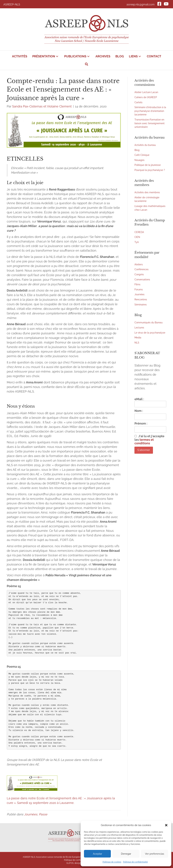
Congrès (139, 274)
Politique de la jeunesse (148, 165)
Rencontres (141, 299)
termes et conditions (144, 441)
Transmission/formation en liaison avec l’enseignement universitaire (150, 123)
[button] (166, 825)
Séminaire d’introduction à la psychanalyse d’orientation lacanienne (150, 111)
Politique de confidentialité (135, 862)
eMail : (150, 402)
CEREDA (139, 232)
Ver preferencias (155, 854)
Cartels (138, 102)
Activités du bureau (145, 145)
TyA (137, 242)
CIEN (137, 237)
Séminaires (141, 304)
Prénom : (141, 423)
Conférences (141, 269)
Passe (43, 814)
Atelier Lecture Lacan (146, 92)
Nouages (139, 160)
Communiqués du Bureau (149, 322)
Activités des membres (147, 192)
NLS (137, 343)
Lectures (139, 327)
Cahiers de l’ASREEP (146, 97)
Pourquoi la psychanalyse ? (150, 170)
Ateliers (139, 264)
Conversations (142, 279)
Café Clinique (142, 155)
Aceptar (97, 854)
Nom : (139, 411)
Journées (31, 814)
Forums (139, 289)
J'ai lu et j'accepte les (149, 440)
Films (137, 284)
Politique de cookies (112, 862)
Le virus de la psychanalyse (150, 333)
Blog (137, 150)
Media (138, 337)
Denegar (126, 854)
